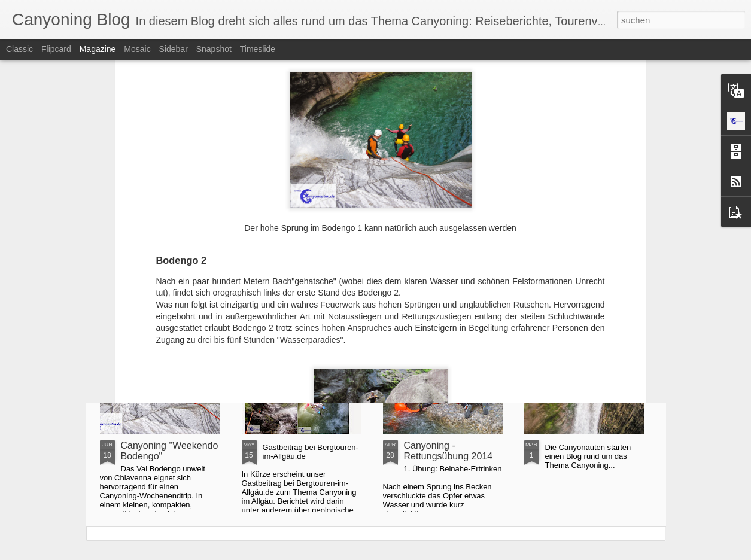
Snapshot (214, 49)
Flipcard (56, 49)
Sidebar (174, 49)
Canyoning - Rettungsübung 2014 (449, 451)
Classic (19, 49)
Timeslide (258, 49)
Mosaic (137, 49)
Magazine (98, 49)
